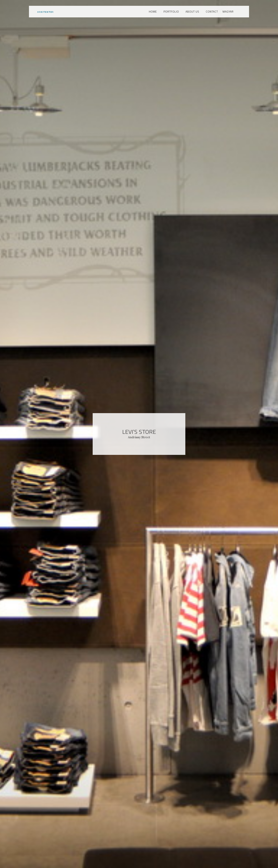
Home (153, 11)
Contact (212, 11)
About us (192, 11)
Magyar (228, 11)
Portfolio (171, 11)
